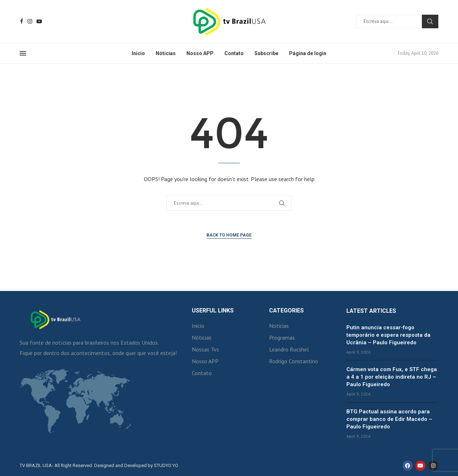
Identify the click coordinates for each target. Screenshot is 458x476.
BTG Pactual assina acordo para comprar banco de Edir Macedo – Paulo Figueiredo (389, 419)
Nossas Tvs (205, 349)
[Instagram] (30, 21)
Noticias (279, 326)
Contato (234, 53)
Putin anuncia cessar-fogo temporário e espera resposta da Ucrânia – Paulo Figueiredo (388, 335)
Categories (286, 311)
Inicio (138, 53)
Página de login (308, 53)
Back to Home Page (229, 235)
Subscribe (266, 53)
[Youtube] (39, 21)
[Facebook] (22, 21)
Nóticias (166, 53)
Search (430, 21)
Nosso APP (200, 53)
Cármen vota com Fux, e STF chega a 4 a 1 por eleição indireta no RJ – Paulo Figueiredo (392, 377)
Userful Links (213, 311)
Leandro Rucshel (289, 349)
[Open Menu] (23, 53)
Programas (282, 337)
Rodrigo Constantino (294, 361)
